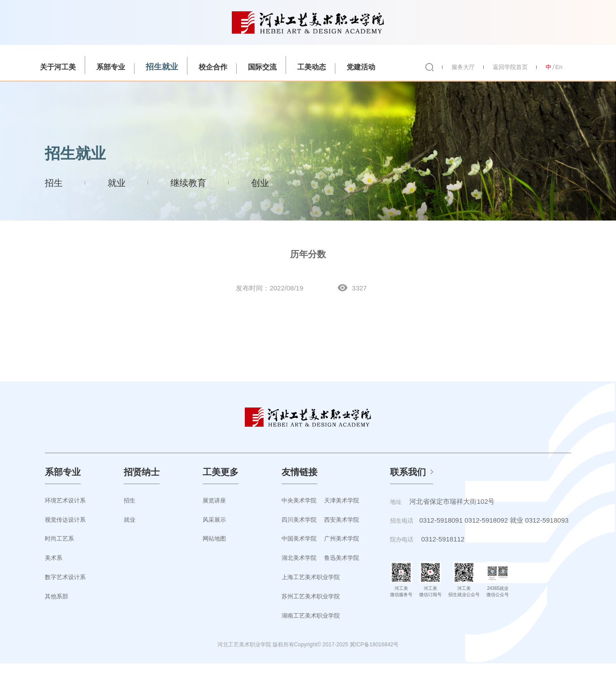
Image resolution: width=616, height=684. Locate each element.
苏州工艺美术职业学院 (311, 596)
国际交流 (262, 67)
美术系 (54, 558)
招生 (54, 183)
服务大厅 (463, 67)
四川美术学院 (299, 520)
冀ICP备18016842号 (374, 645)
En (559, 67)
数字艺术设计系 (65, 577)
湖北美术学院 (299, 558)
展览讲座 (214, 500)
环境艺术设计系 (65, 500)
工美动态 (312, 67)
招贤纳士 (142, 472)
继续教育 (188, 183)
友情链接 (299, 472)
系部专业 (111, 67)
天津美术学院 (342, 500)
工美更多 (221, 472)
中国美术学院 (299, 539)
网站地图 (214, 539)
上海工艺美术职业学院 (311, 577)
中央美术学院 (299, 500)
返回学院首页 (510, 67)
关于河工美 (58, 67)
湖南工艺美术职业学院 (311, 616)
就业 (117, 183)
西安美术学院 (342, 520)
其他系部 (56, 596)
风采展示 (214, 520)
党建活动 (361, 67)
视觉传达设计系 (65, 520)
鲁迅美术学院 (342, 558)
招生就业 (162, 67)
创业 (260, 183)
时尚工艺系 (59, 539)
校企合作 (213, 67)
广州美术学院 (342, 539)
